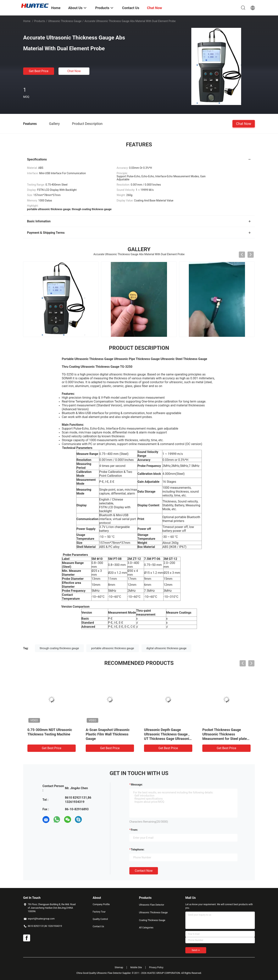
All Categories (146, 928)
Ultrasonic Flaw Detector (152, 905)
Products (40, 21)
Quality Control (100, 919)
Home (27, 21)
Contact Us (98, 926)
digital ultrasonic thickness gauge (166, 648)
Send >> (196, 950)
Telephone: (138, 850)
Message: (137, 785)
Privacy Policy (156, 967)
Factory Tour (99, 912)
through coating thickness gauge (59, 648)
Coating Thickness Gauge (152, 920)
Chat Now (74, 71)
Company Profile (101, 904)
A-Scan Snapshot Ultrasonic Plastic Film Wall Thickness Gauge (108, 734)
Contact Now (144, 871)
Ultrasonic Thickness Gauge (65, 21)
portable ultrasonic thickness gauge (113, 648)
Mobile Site (136, 967)
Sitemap (119, 967)
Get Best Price (39, 71)
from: (134, 830)
